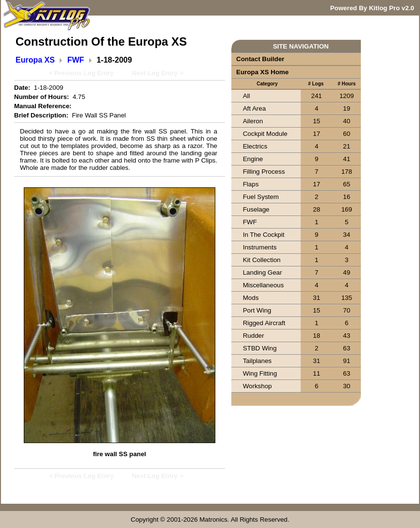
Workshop (258, 386)
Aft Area (254, 108)
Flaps (251, 184)
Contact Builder (260, 59)
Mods (251, 298)
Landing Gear (263, 272)
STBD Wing (260, 348)
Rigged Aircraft (264, 323)
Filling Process (264, 172)
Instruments (260, 247)
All (247, 96)
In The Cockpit (264, 235)
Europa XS (35, 60)
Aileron (253, 121)
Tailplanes (257, 361)
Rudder (254, 336)
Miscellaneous (263, 285)
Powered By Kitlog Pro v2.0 (372, 8)
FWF (76, 60)
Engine (253, 159)
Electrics (255, 146)
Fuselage (256, 209)
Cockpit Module (265, 134)
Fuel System (261, 197)
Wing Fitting (260, 373)
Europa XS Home (262, 72)
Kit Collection (262, 260)
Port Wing (257, 310)
